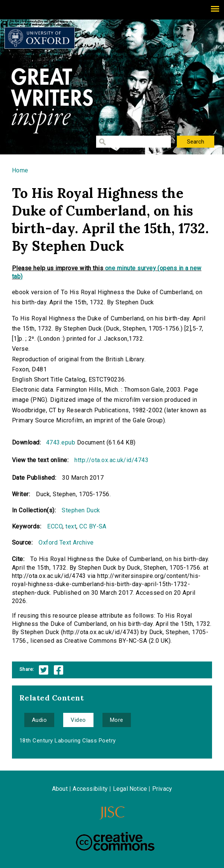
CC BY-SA (93, 526)
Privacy (162, 789)
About (60, 789)
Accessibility (90, 789)
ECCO (55, 526)
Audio (39, 720)
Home (20, 170)
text (71, 526)
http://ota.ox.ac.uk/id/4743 (111, 460)
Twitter (44, 670)
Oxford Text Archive (66, 542)
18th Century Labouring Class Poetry (68, 741)
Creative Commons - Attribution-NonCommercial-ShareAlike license (115, 841)
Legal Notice (130, 789)
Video (78, 720)
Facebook (59, 670)
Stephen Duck (81, 510)
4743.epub (61, 442)
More (117, 720)
